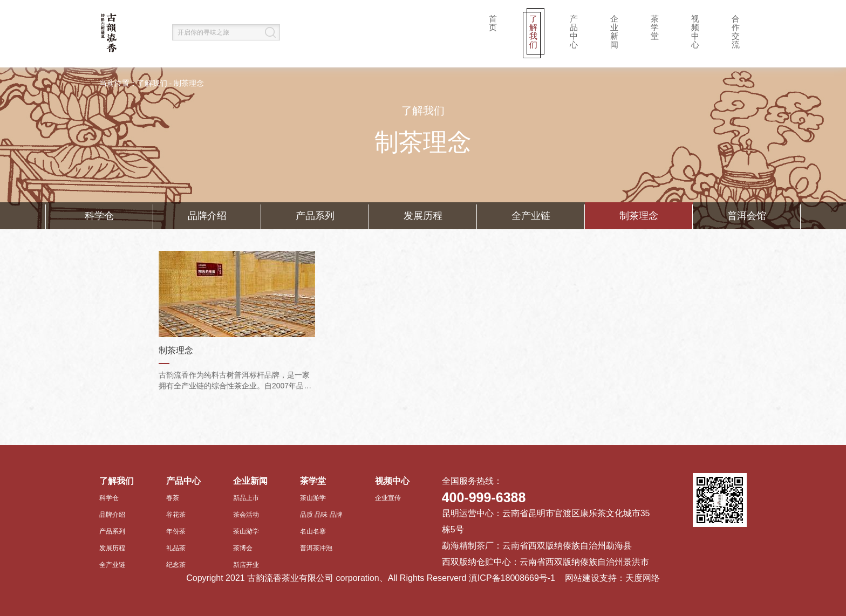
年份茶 (176, 531)
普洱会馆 (747, 216)
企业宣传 (388, 498)
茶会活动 (246, 515)
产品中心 (574, 32)
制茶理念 (189, 83)
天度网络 (643, 578)
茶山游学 (246, 531)
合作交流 (736, 32)
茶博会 (243, 548)
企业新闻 (614, 32)
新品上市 (246, 498)
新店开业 (246, 565)
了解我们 (533, 32)
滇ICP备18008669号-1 (512, 578)
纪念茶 (176, 565)
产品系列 (315, 216)
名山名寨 (313, 531)
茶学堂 (655, 27)
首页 (493, 23)
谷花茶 (176, 515)
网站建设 (582, 578)
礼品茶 (176, 548)
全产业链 (531, 216)
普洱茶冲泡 (316, 548)
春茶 (173, 498)
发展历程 (423, 216)
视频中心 (695, 32)
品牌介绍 (207, 216)
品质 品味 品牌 (321, 515)
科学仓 (99, 216)
